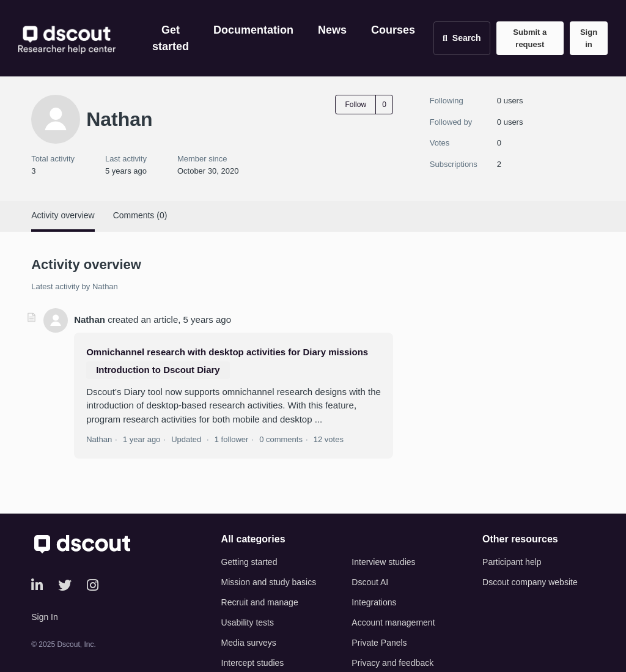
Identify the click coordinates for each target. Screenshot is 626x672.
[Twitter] (65, 585)
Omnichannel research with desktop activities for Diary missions (227, 352)
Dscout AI (370, 582)
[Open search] (462, 38)
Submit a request (530, 38)
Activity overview (63, 215)
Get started (171, 38)
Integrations (374, 602)
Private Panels (379, 643)
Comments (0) (140, 215)
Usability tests (248, 622)
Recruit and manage (260, 602)
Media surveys (249, 643)
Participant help (512, 562)
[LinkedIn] (37, 585)
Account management (393, 622)
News (332, 30)
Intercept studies (253, 663)
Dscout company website (530, 582)
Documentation (253, 30)
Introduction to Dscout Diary (158, 370)
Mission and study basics (269, 582)
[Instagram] (93, 585)
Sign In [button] (45, 617)
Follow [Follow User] (355, 105)
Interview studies (383, 562)
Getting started (249, 562)
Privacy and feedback (392, 663)
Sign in (589, 38)
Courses (393, 30)
